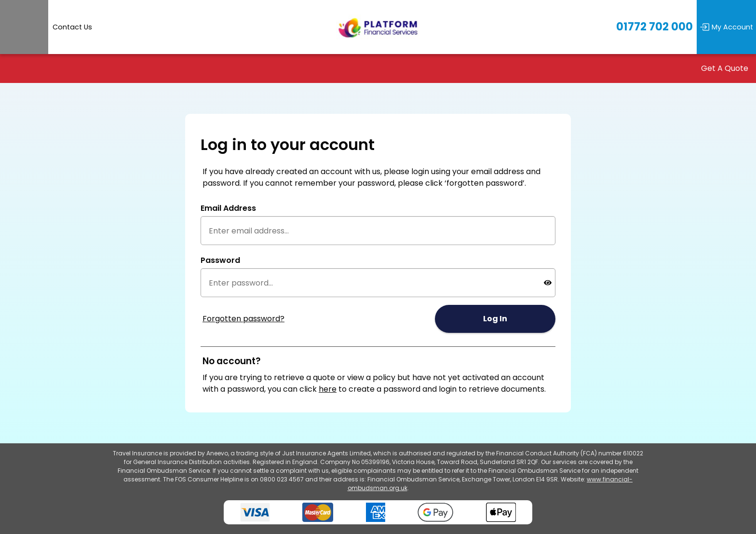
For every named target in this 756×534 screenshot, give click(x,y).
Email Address (228, 208)
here (328, 389)
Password (220, 260)
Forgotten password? (243, 319)
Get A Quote (725, 68)
